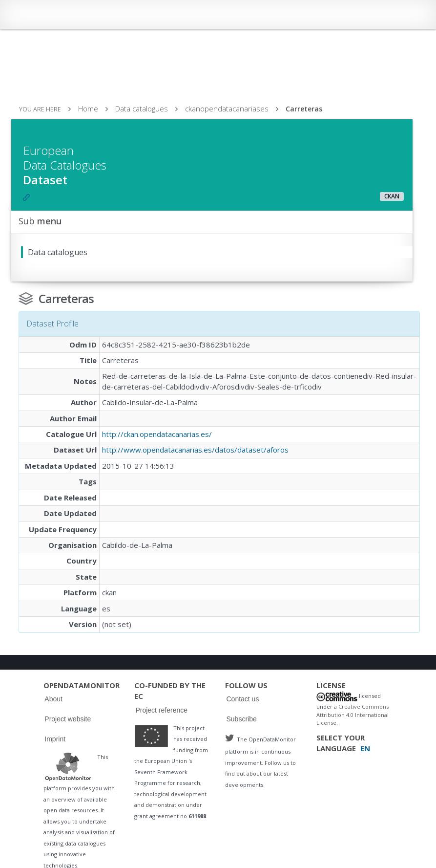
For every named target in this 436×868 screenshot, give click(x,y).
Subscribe (241, 719)
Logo (68, 766)
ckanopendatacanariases (227, 108)
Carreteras (304, 109)
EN (365, 748)
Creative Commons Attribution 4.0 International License (353, 715)
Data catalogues (142, 108)
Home (88, 108)
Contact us (242, 699)
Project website (68, 719)
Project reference (161, 710)
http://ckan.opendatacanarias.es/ (157, 434)
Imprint (55, 739)
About (53, 699)
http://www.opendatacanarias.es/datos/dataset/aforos (195, 450)
